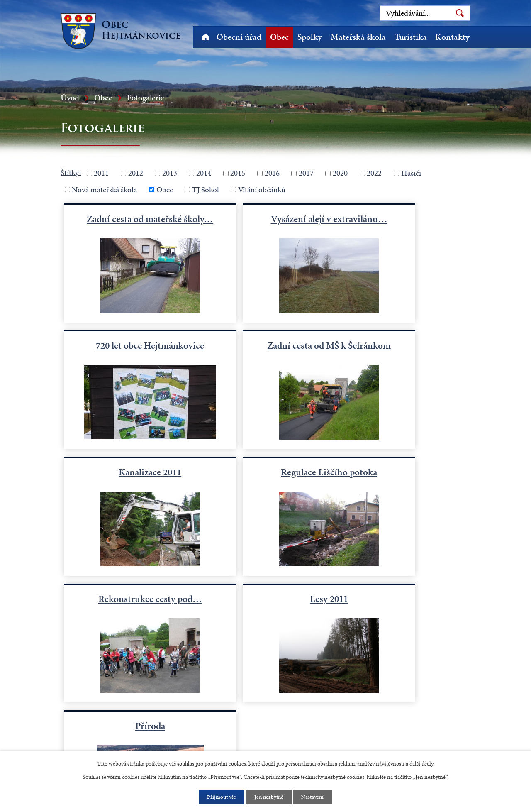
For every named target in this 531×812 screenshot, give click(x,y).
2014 (204, 173)
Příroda (402, 484)
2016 (272, 173)
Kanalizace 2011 (265, 351)
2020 (340, 173)
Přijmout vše (220, 797)
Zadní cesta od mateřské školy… (129, 224)
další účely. (422, 763)
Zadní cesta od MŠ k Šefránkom (129, 357)
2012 (136, 173)
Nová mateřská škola (104, 190)
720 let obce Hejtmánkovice (402, 218)
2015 (238, 173)
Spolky (310, 37)
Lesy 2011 (265, 484)
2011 (101, 173)
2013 (170, 173)
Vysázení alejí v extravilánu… (265, 224)
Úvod (205, 37)
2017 (306, 173)
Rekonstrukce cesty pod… (129, 484)
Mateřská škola (358, 37)
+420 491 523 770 (102, 697)
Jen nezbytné (269, 797)
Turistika (411, 37)
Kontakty (452, 37)
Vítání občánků (262, 190)
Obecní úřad (239, 37)
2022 (374, 173)
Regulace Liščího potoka (402, 351)
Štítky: (71, 172)
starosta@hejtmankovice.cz (116, 718)
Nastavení (315, 797)
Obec (279, 37)
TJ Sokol (206, 190)
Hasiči (411, 173)
